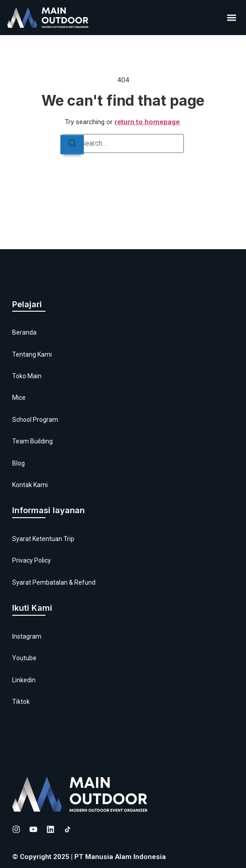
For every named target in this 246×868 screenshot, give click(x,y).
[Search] (72, 145)
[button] (231, 18)
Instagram (27, 636)
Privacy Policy (32, 560)
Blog (18, 463)
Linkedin (24, 680)
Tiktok (21, 702)
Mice (19, 398)
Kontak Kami (30, 485)
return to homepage (147, 122)
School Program (35, 420)
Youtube (24, 658)
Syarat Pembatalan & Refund (54, 582)
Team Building (32, 441)
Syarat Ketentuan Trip (43, 539)
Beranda (24, 332)
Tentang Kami (32, 354)
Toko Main (27, 376)
